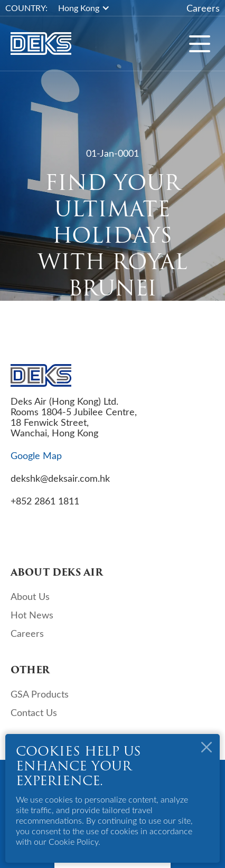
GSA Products (40, 694)
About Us (30, 596)
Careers (203, 8)
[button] (89, 8)
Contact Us (34, 712)
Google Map (36, 455)
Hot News (32, 615)
